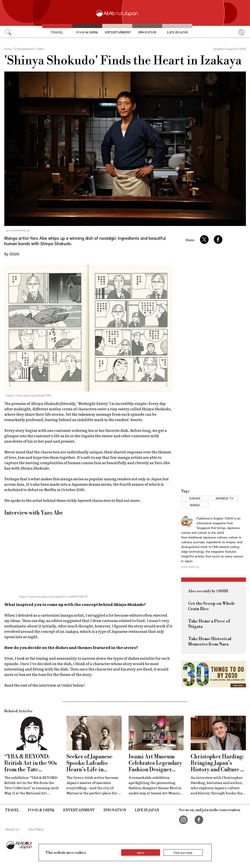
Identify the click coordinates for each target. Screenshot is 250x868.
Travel (57, 33)
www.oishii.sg (190, 566)
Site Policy (36, 829)
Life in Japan (177, 33)
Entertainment (118, 33)
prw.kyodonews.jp (18, 230)
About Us (12, 829)
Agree (141, 852)
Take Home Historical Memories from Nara (210, 642)
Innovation (147, 33)
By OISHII (12, 254)
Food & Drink (87, 33)
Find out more (183, 852)
